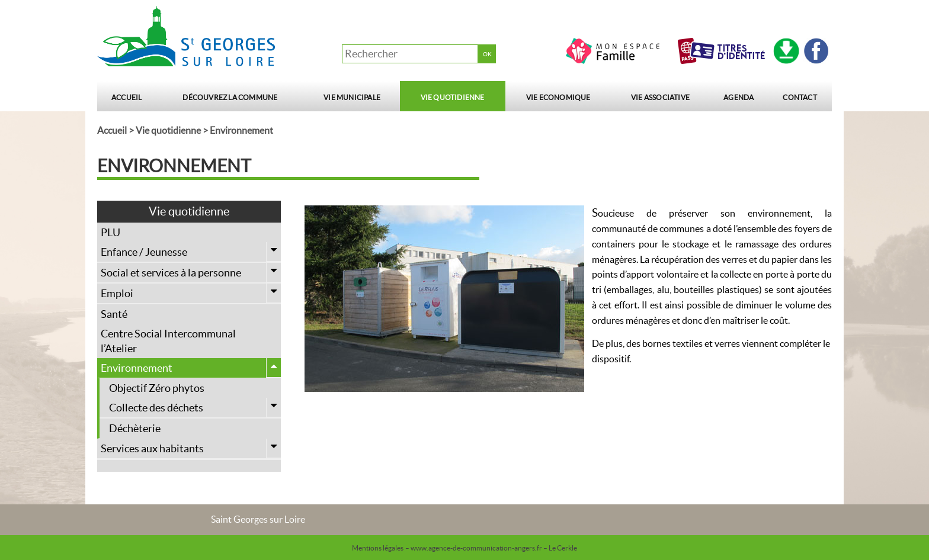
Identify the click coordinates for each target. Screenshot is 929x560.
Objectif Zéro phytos (157, 388)
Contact (800, 97)
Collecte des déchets (195, 408)
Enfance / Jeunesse (191, 252)
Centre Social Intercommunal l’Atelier (168, 341)
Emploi (191, 293)
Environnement (191, 368)
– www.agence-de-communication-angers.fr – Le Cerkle (491, 548)
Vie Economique (558, 97)
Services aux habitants (191, 448)
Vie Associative (660, 97)
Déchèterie (135, 428)
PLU (110, 232)
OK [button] (487, 54)
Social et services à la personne (191, 273)
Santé (114, 314)
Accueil (126, 97)
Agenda (739, 97)
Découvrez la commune (230, 97)
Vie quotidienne (453, 97)
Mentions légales (378, 548)
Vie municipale (352, 97)
